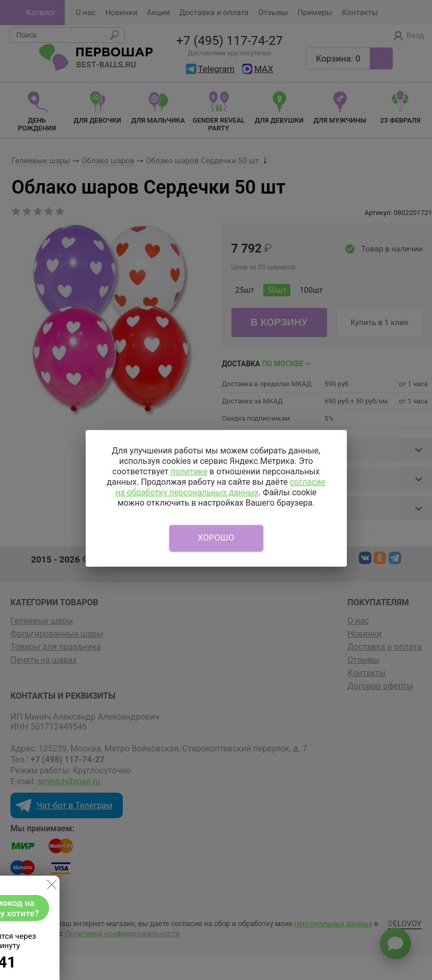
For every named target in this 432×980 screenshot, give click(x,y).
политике (189, 471)
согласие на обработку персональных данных (220, 487)
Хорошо (216, 538)
